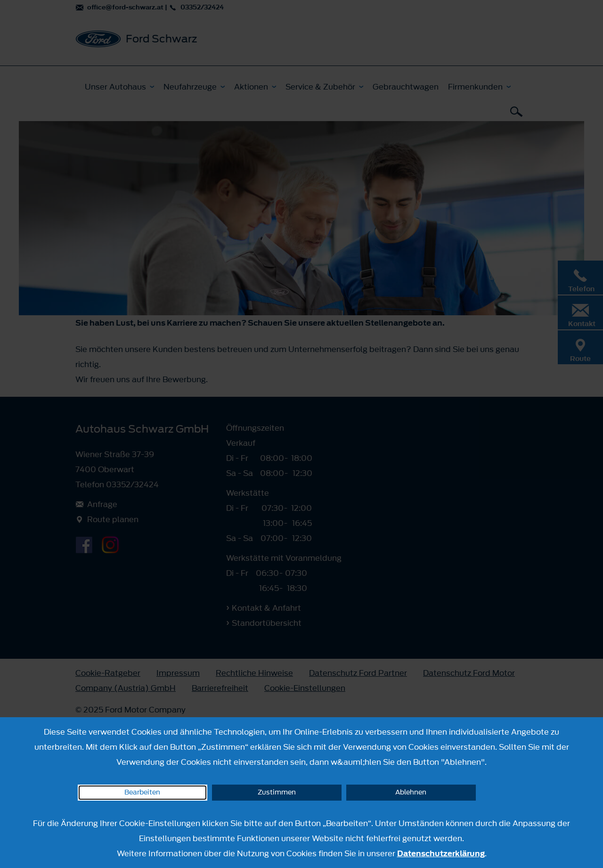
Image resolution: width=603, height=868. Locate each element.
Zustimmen (277, 792)
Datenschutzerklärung (441, 853)
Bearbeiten (142, 792)
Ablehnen (411, 792)
